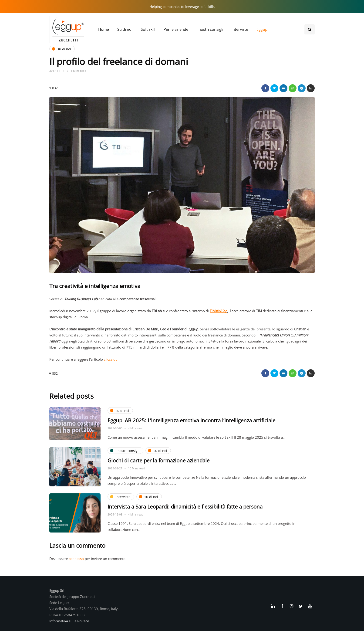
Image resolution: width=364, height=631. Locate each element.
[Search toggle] (310, 29)
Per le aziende (176, 29)
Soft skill (148, 29)
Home (104, 29)
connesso (76, 559)
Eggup (262, 29)
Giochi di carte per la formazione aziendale (158, 460)
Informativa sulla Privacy (69, 621)
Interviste (240, 29)
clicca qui (111, 359)
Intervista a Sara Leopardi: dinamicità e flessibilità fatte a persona (185, 506)
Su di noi (125, 29)
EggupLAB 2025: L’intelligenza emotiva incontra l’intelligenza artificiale (191, 420)
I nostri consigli (210, 29)
